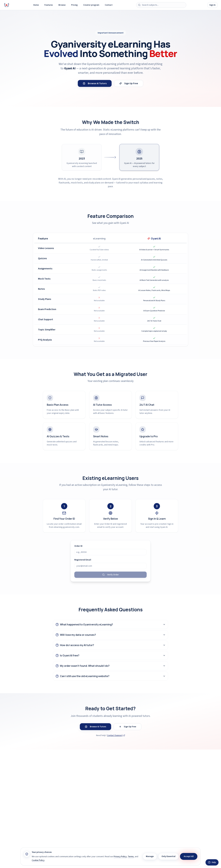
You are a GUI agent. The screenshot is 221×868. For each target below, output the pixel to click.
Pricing (74, 5)
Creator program (91, 5)
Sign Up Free (129, 83)
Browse (62, 5)
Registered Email (83, 560)
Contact (109, 5)
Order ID (78, 546)
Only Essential (168, 856)
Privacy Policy (120, 857)
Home (36, 5)
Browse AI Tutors (95, 83)
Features (49, 5)
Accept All (189, 856)
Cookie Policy (38, 860)
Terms (131, 857)
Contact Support (116, 735)
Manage (150, 856)
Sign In (212, 5)
